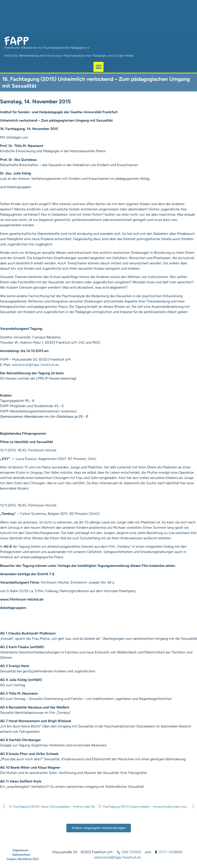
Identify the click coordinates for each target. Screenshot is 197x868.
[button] (98, 67)
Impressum (20, 850)
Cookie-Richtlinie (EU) (23, 859)
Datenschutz (22, 855)
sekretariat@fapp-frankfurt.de (35, 365)
